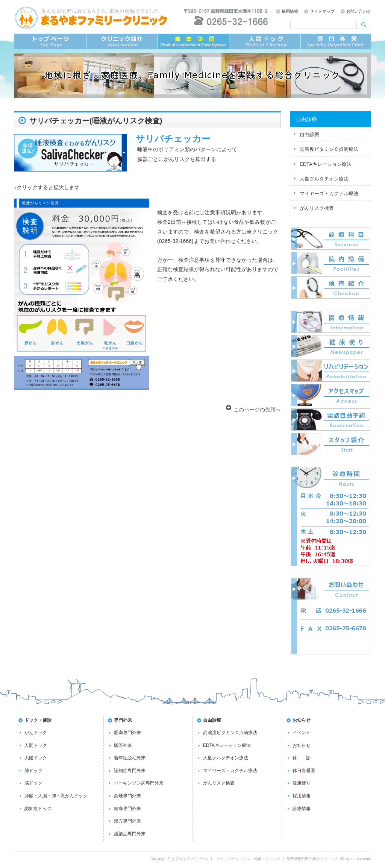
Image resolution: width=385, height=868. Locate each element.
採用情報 (290, 11)
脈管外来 (123, 745)
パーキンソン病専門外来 (139, 783)
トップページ (50, 41)
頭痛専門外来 (127, 809)
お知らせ (302, 720)
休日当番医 (304, 771)
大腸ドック (36, 758)
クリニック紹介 (122, 41)
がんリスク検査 (317, 208)
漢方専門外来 (127, 821)
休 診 (302, 758)
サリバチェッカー (173, 139)
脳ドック (33, 783)
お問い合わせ (359, 11)
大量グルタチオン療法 (324, 179)
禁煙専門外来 (127, 796)
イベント (302, 733)
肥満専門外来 (127, 733)
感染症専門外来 (130, 834)
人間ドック (36, 745)
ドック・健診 (38, 720)
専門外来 (336, 41)
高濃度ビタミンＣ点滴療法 (329, 149)
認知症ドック (38, 809)
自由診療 (193, 41)
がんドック (36, 733)
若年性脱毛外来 (130, 758)
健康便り (302, 783)
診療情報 (302, 809)
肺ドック (33, 771)
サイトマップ (322, 11)
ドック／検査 (265, 41)
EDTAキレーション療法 (326, 164)
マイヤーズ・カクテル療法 (329, 193)
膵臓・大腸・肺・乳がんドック (56, 796)
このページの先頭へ (257, 410)
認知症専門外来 (130, 771)
